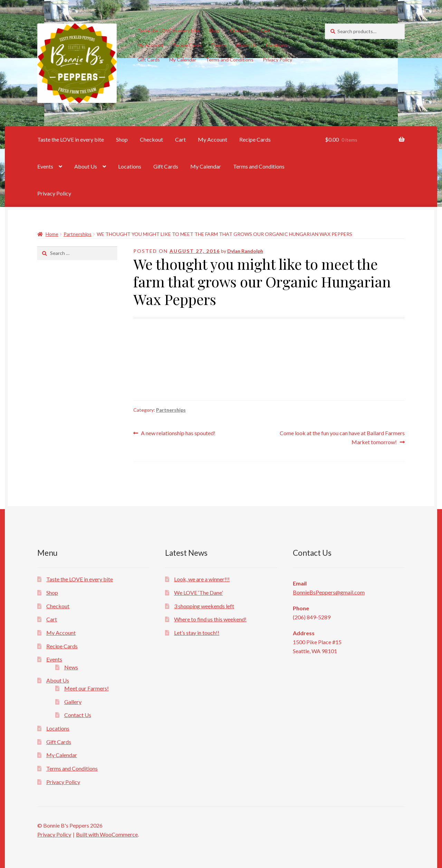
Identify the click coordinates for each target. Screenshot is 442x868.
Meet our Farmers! (87, 688)
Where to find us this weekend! (210, 619)
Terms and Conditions (230, 60)
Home (52, 234)
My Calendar (183, 60)
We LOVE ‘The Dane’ (198, 593)
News (71, 667)
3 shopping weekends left (204, 606)
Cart (265, 31)
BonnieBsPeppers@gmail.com (329, 592)
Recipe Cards (187, 45)
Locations (277, 45)
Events (219, 45)
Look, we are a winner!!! (202, 579)
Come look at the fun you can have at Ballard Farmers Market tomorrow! (342, 437)
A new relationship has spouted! (178, 433)
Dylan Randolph (245, 251)
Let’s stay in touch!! (197, 633)
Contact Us (78, 715)
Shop (214, 31)
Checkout (240, 31)
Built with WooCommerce (107, 834)
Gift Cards (149, 60)
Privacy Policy (277, 60)
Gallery (73, 702)
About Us (246, 45)
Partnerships (78, 234)
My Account (151, 45)
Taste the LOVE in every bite (169, 31)
